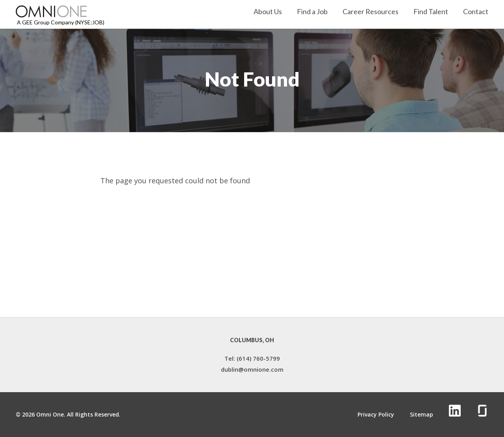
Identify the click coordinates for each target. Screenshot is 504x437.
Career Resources (371, 12)
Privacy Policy (376, 415)
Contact (476, 12)
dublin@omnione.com (252, 369)
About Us (268, 12)
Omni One (50, 414)
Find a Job (312, 12)
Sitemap (422, 415)
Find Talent (431, 12)
